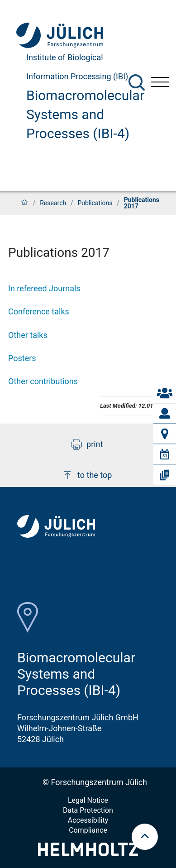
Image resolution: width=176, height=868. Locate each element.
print (87, 444)
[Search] (137, 82)
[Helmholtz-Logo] (88, 853)
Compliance (88, 830)
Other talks (28, 335)
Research (53, 203)
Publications (95, 203)
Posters (22, 358)
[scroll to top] (145, 837)
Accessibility (88, 820)
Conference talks (39, 311)
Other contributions (43, 381)
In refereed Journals (44, 288)
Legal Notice (88, 800)
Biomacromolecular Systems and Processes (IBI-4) (85, 114)
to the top (87, 475)
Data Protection (88, 810)
